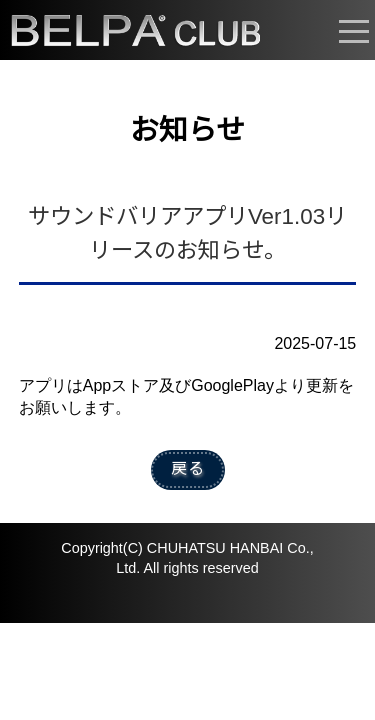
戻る (188, 468)
